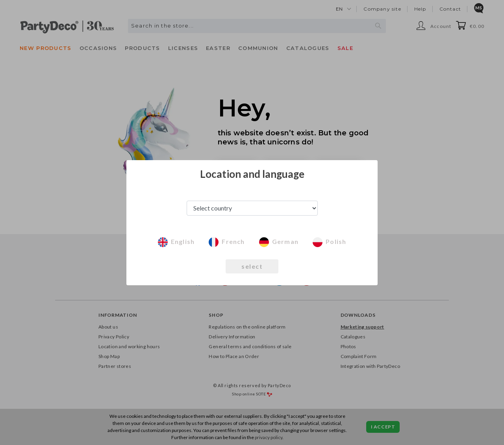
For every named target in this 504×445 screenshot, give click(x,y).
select (252, 266)
